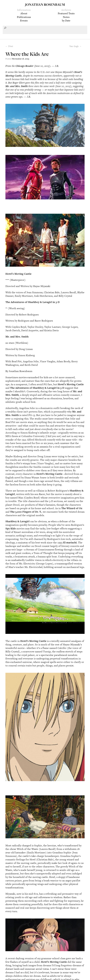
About (24, 13)
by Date (66, 21)
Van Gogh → (75, 46)
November (17, 59)
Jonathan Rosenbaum (45, 4)
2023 (27, 59)
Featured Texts (66, 13)
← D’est (9, 46)
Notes (66, 17)
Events (24, 21)
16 (23, 59)
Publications (24, 17)
